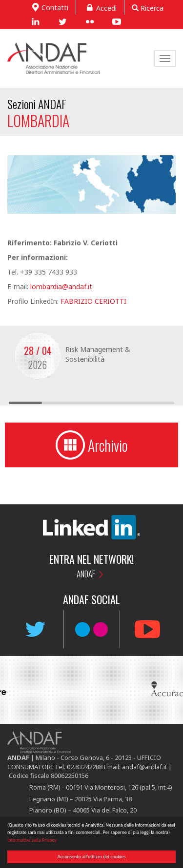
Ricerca (148, 8)
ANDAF (86, 574)
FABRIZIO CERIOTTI (93, 301)
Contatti (49, 7)
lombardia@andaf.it (61, 286)
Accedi (100, 7)
